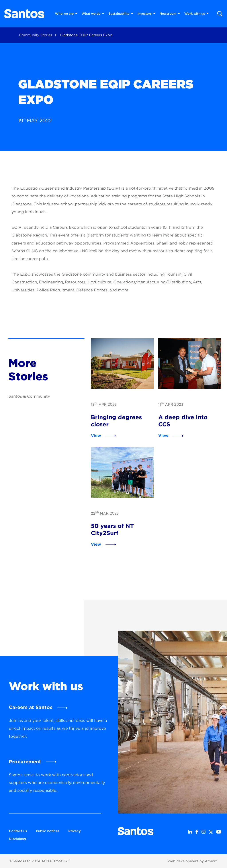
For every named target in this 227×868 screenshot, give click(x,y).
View (96, 436)
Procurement (25, 762)
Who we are (66, 14)
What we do (93, 14)
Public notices (48, 831)
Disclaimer (18, 839)
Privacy (74, 831)
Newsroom (170, 14)
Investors (146, 14)
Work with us (196, 14)
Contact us (18, 831)
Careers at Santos (31, 707)
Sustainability (121, 14)
